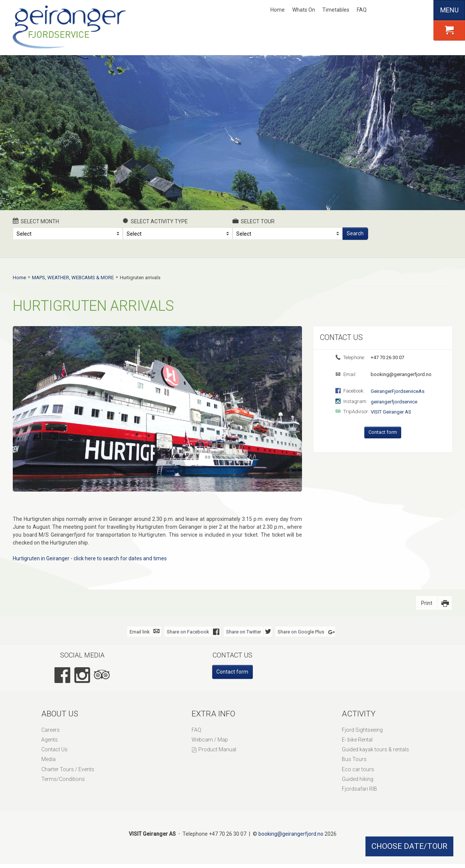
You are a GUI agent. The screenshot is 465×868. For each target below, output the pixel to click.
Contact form (383, 432)
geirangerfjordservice (394, 402)
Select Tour (254, 221)
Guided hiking (358, 779)
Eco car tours (358, 769)
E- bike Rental (357, 740)
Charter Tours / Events (68, 769)
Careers (51, 730)
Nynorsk (384, 10)
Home (278, 10)
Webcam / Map (210, 740)
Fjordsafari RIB (359, 789)
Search (355, 233)
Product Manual (217, 749)
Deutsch (409, 10)
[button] (449, 30)
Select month (36, 221)
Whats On (304, 10)
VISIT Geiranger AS (391, 412)
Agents (50, 740)
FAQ (362, 10)
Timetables (336, 10)
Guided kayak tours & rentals (375, 749)
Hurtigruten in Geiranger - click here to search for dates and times (90, 558)
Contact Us (54, 749)
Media (48, 759)
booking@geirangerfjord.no (401, 374)
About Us (60, 714)
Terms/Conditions (63, 779)
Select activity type (156, 221)
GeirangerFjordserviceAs (398, 391)
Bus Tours (354, 759)
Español (421, 10)
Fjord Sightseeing (362, 730)
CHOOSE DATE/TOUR (409, 846)
